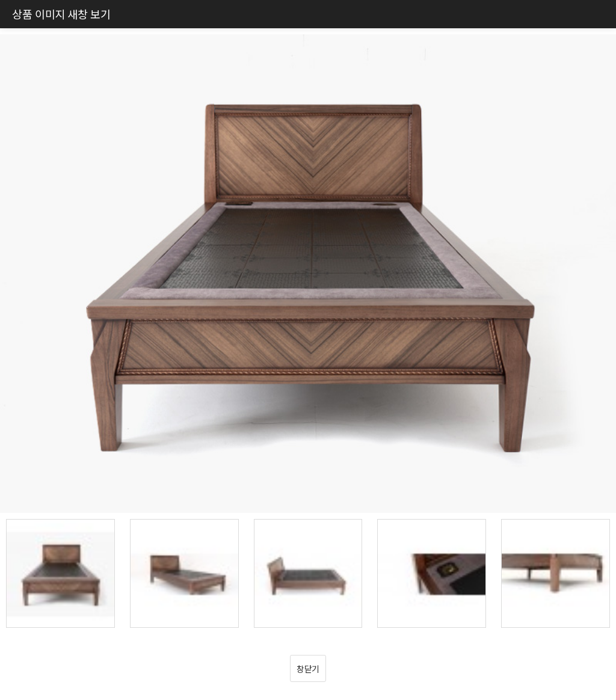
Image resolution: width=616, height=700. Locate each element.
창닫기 (308, 669)
